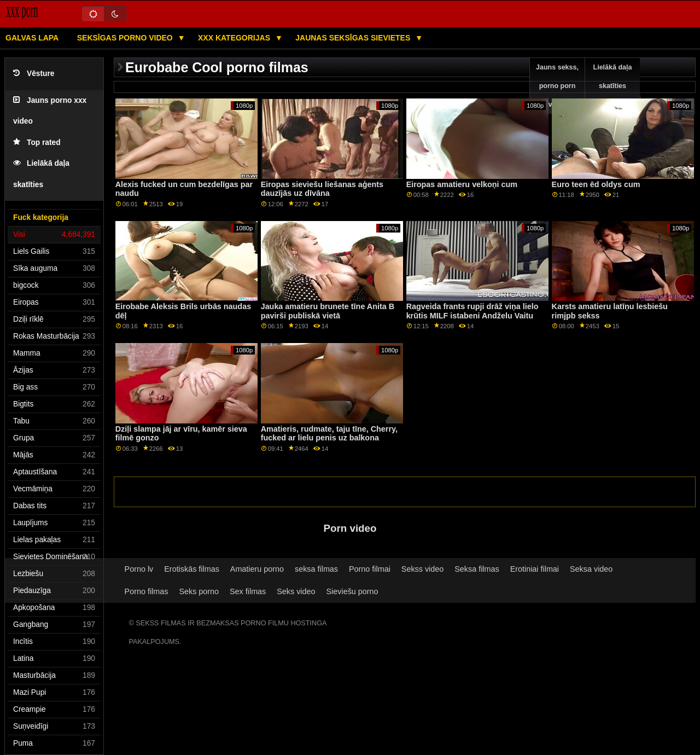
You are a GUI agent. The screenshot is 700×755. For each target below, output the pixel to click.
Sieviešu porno (352, 591)
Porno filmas (147, 591)
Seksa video (591, 569)
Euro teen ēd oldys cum (596, 184)
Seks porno (199, 591)
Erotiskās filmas (192, 569)
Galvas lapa (32, 38)
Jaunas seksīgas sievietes (354, 38)
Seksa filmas (477, 569)
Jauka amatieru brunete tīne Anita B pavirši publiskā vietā (328, 311)
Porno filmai (370, 569)
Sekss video (422, 569)
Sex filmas (248, 591)
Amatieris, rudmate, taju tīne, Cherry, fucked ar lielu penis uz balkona (329, 434)
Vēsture (34, 74)
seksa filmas (316, 569)
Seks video (296, 591)
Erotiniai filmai (535, 569)
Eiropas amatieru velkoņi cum (462, 184)
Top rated (37, 143)
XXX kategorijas (235, 38)
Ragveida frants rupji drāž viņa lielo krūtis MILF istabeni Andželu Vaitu (472, 311)
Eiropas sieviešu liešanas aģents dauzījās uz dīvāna (322, 189)
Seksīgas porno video (126, 38)
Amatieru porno (257, 569)
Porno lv (139, 569)
